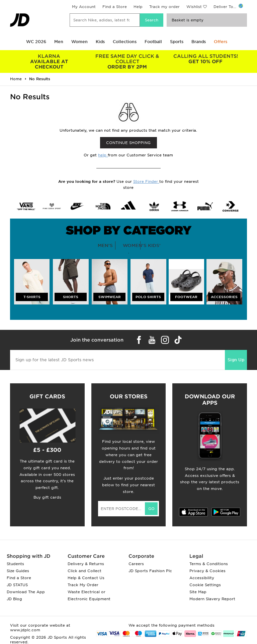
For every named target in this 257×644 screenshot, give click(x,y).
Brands (199, 42)
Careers (136, 564)
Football (153, 42)
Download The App (26, 592)
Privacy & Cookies (207, 571)
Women (79, 42)
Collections (125, 42)
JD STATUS (17, 585)
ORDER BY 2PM (127, 61)
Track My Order (83, 585)
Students (15, 564)
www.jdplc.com (25, 630)
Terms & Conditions (209, 564)
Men (59, 42)
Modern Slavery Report (212, 599)
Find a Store (115, 7)
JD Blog (14, 599)
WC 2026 (36, 42)
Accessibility (202, 578)
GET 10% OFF (205, 59)
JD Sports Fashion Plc (150, 571)
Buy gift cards (47, 497)
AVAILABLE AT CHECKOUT (49, 61)
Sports (177, 42)
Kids (100, 42)
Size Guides (18, 571)
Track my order (164, 7)
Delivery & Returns (86, 564)
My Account (84, 7)
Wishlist (194, 7)
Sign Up (236, 360)
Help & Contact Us (86, 578)
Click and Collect (84, 571)
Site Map (198, 592)
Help (138, 7)
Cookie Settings (205, 585)
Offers (221, 42)
